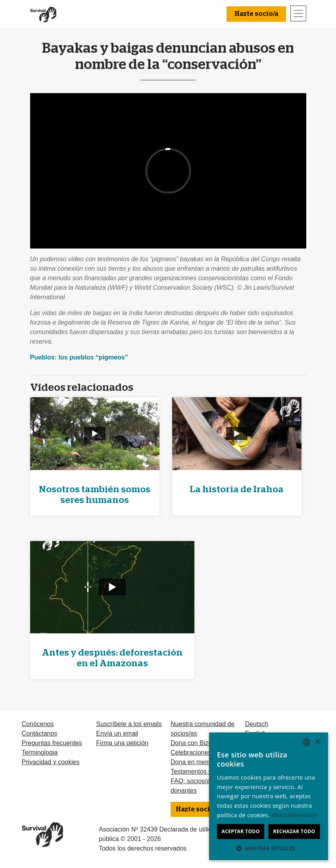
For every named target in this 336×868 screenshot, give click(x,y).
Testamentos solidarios (203, 771)
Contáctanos (40, 733)
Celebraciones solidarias (205, 752)
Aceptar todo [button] (240, 831)
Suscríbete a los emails (129, 724)
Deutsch (257, 724)
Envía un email (117, 733)
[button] (269, 848)
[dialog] (269, 796)
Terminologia (40, 752)
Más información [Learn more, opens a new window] (295, 815)
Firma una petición (122, 743)
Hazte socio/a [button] (256, 14)
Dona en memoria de (200, 762)
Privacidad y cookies (51, 762)
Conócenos (38, 724)
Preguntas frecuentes (52, 743)
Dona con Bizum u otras (204, 743)
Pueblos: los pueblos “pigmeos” (79, 357)
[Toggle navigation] (298, 13)
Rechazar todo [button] (294, 831)
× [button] (317, 742)
